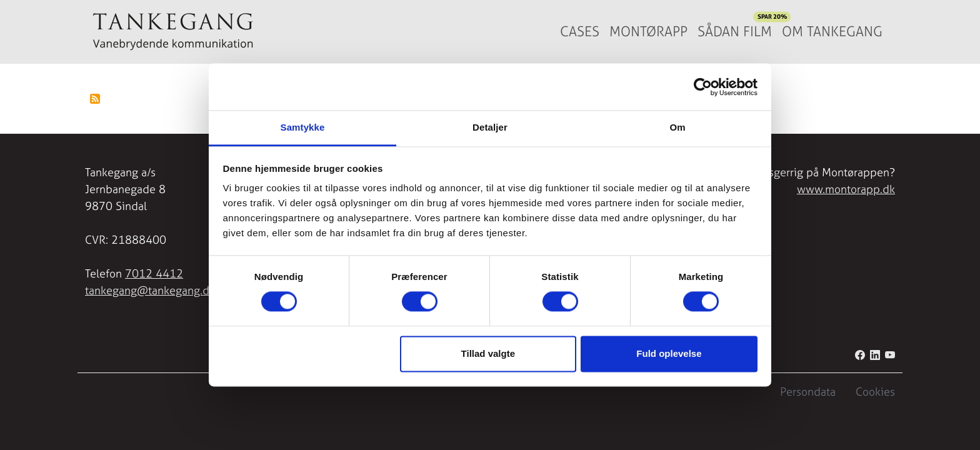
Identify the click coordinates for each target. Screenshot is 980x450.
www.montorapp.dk (846, 189)
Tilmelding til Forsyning (95, 99)
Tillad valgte (488, 353)
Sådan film (737, 29)
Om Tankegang (832, 32)
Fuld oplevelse (669, 353)
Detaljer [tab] (490, 127)
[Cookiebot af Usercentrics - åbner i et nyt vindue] (703, 87)
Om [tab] (677, 127)
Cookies (875, 392)
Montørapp (648, 32)
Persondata (808, 392)
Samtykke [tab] (303, 127)
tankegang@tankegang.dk (150, 290)
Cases (580, 32)
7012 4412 (154, 273)
